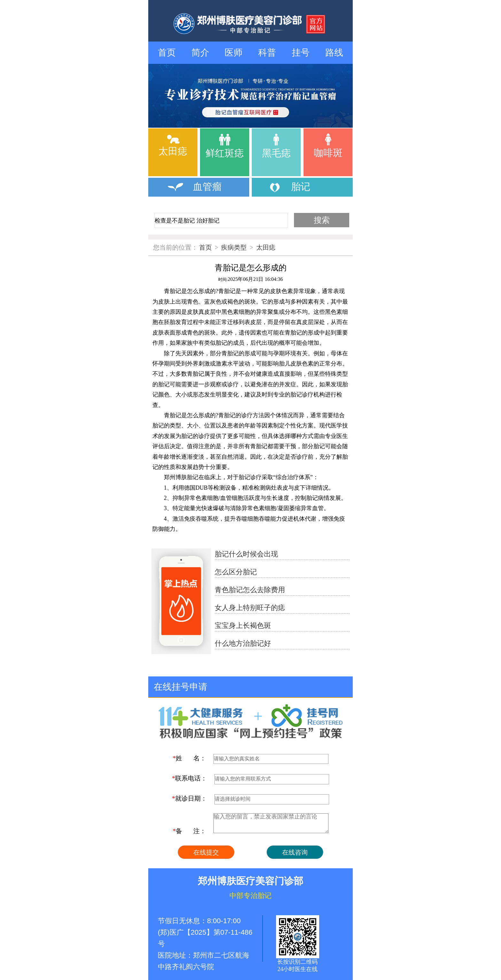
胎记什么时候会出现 (246, 554)
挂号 (301, 53)
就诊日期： (189, 798)
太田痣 (266, 247)
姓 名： (189, 758)
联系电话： (189, 778)
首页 (167, 53)
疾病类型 (234, 247)
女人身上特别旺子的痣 (250, 608)
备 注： (189, 831)
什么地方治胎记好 (243, 643)
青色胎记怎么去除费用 (250, 590)
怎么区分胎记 (236, 572)
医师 (234, 53)
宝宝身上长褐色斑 (243, 626)
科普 (267, 53)
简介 (200, 53)
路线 (334, 53)
